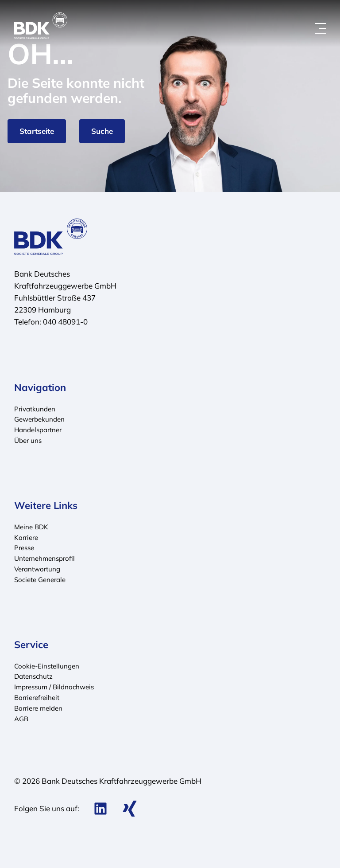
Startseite (37, 131)
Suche (102, 131)
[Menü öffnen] (321, 28)
